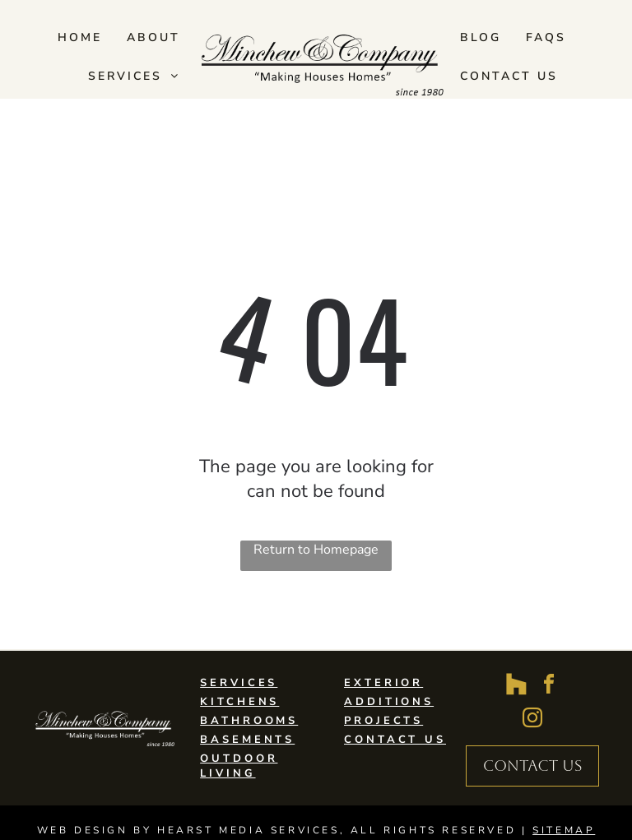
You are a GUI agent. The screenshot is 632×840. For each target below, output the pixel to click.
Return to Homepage (316, 550)
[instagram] (532, 720)
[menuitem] (80, 37)
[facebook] (549, 687)
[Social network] (516, 687)
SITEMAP (564, 830)
